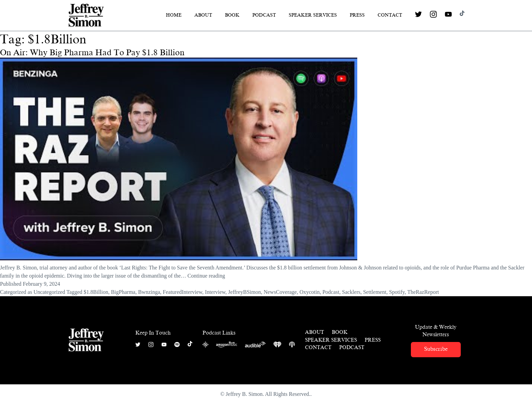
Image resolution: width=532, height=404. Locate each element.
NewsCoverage (280, 292)
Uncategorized (49, 292)
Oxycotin (310, 292)
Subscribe (436, 349)
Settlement (375, 292)
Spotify (397, 292)
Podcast (264, 15)
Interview (215, 292)
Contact (390, 15)
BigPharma (123, 292)
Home (174, 15)
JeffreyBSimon (244, 292)
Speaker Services (313, 15)
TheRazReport (423, 292)
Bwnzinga (149, 292)
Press (357, 15)
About (203, 15)
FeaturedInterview (183, 292)
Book (232, 15)
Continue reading (206, 276)
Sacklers (351, 292)
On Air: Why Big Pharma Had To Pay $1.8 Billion (92, 53)
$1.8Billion (96, 292)
